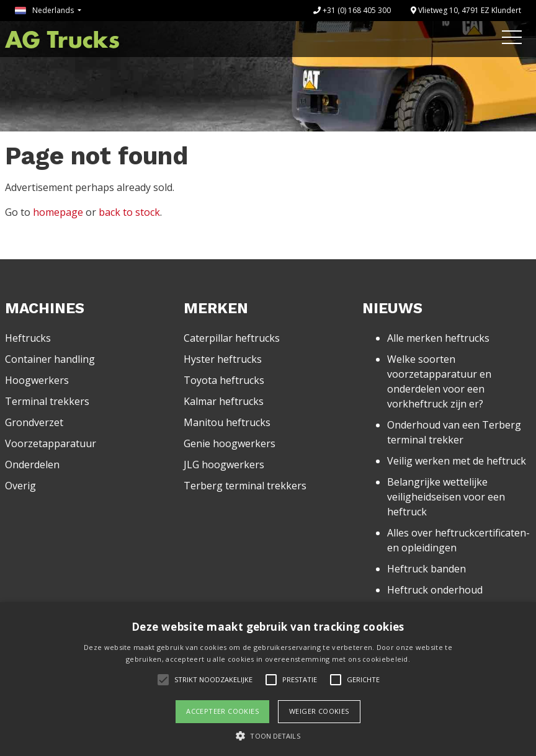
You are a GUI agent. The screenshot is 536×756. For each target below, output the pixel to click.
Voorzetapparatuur (51, 443)
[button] (268, 736)
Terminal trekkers (47, 401)
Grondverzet (34, 422)
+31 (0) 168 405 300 (352, 10)
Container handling (50, 359)
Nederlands (45, 10)
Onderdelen (32, 465)
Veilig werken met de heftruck (457, 461)
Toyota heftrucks (224, 380)
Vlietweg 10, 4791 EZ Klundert (466, 10)
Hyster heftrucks (223, 359)
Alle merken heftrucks (438, 338)
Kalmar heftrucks (224, 401)
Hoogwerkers (37, 380)
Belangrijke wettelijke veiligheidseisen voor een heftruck (446, 497)
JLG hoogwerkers (224, 465)
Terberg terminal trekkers (245, 486)
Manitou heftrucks (227, 422)
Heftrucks (28, 338)
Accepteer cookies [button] (222, 711)
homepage (58, 212)
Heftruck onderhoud (435, 590)
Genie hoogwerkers (230, 443)
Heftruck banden (427, 569)
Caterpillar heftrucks (232, 338)
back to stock (129, 212)
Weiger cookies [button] (319, 711)
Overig (20, 486)
